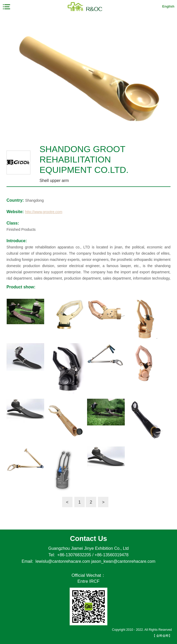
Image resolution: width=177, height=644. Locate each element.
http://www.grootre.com (44, 212)
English (168, 6)
